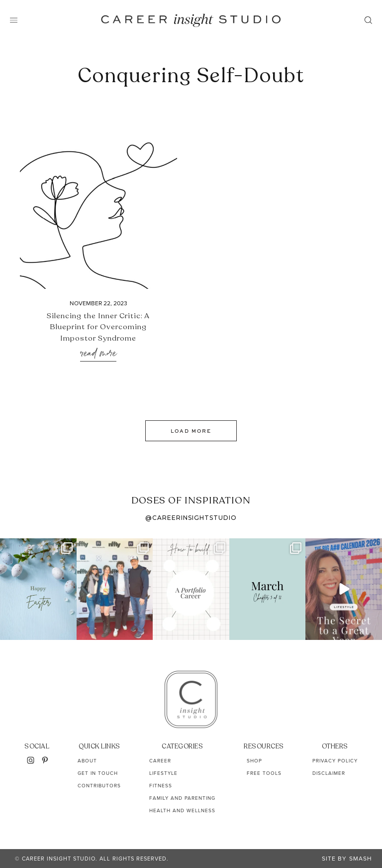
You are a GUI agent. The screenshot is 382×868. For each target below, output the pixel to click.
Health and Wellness (182, 810)
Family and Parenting (182, 798)
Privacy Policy (335, 761)
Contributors (99, 786)
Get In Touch (98, 773)
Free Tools (264, 773)
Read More (98, 354)
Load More (191, 431)
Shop (254, 761)
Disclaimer (329, 773)
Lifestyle (163, 773)
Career (160, 761)
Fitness (161, 786)
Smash (361, 859)
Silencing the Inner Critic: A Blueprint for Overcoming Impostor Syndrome (98, 327)
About (87, 761)
